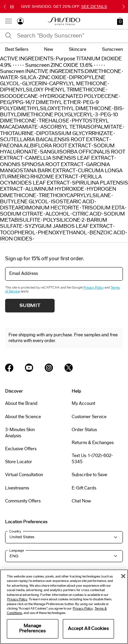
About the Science (23, 417)
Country (15, 531)
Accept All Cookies (88, 629)
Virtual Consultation (24, 475)
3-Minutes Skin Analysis (20, 433)
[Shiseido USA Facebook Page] (9, 368)
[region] (64, 607)
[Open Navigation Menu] (9, 21)
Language (17, 551)
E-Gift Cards (84, 488)
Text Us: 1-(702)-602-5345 (92, 459)
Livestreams (17, 488)
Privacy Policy (94, 288)
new (49, 49)
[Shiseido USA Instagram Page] (49, 368)
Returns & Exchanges (93, 443)
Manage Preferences (32, 629)
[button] (120, 21)
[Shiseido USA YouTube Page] (29, 368)
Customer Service (89, 417)
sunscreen (112, 49)
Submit (30, 306)
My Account (83, 404)
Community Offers (23, 501)
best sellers (17, 49)
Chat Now (81, 501)
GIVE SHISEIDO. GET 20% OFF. (64, 6)
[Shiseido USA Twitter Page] (69, 368)
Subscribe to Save (89, 475)
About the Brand (21, 404)
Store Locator (19, 462)
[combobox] (70, 36)
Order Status (84, 430)
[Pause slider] (12, 7)
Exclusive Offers (21, 449)
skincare (78, 49)
